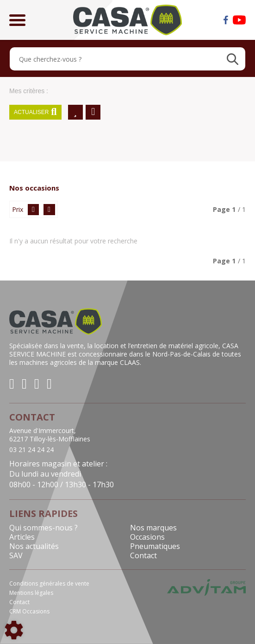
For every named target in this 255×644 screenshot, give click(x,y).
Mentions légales (31, 593)
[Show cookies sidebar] (14, 630)
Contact (143, 555)
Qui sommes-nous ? (44, 528)
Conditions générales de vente (49, 583)
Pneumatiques (155, 546)
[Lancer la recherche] (233, 59)
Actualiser (35, 112)
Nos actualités (34, 546)
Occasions (147, 537)
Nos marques (153, 528)
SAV (16, 555)
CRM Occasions (29, 611)
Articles (22, 537)
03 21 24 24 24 (31, 450)
